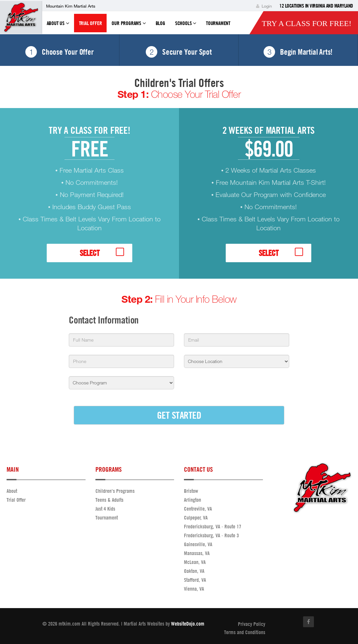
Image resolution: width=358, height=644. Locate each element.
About (12, 491)
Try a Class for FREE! (307, 23)
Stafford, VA (195, 580)
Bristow (191, 491)
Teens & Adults (109, 500)
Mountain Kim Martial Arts (71, 6)
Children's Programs (115, 491)
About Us (58, 26)
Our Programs (128, 26)
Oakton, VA (194, 571)
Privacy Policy (252, 624)
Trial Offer (90, 23)
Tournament (218, 23)
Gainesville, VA (198, 544)
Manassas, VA (197, 553)
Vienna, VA (194, 589)
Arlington (192, 500)
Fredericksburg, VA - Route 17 (213, 526)
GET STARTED (179, 415)
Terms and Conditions (245, 632)
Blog (160, 23)
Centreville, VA (198, 509)
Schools (186, 26)
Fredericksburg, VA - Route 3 (211, 535)
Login (264, 6)
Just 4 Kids (105, 509)
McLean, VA (195, 562)
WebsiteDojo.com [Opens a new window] (188, 624)
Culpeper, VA (196, 518)
